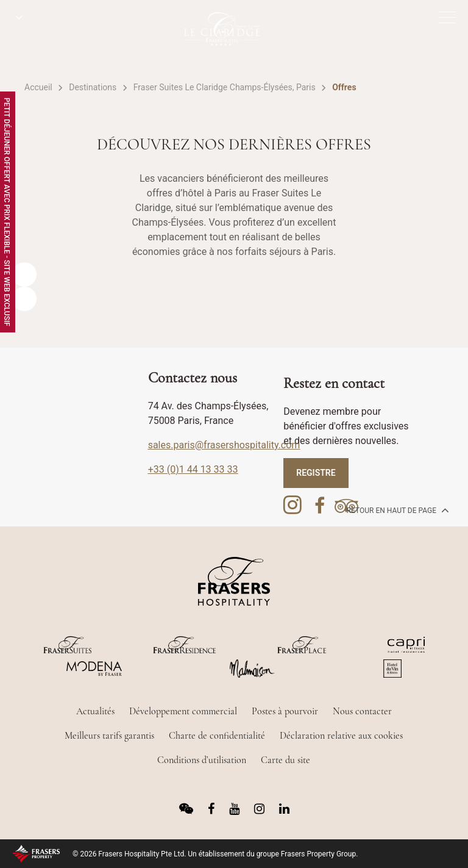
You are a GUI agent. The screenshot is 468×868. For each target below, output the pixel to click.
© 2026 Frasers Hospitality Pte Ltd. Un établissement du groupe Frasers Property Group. (215, 854)
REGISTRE (316, 473)
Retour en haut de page (397, 510)
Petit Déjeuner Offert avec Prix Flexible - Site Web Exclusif (7, 212)
